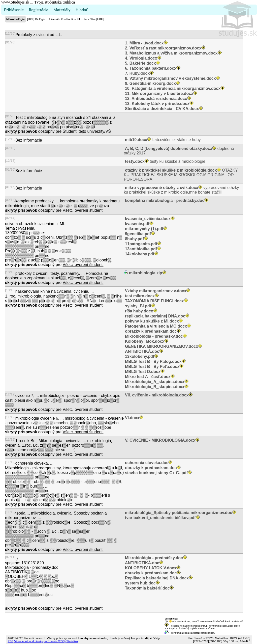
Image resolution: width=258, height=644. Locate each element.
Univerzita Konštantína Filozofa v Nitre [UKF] (76, 19)
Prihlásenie (14, 9)
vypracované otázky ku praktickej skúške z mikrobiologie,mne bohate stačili (182, 190)
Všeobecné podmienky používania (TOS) (40, 641)
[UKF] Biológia (36, 19)
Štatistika (72, 641)
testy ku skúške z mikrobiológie (165, 161)
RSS (10, 641)
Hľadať (82, 9)
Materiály (62, 9)
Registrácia (39, 9)
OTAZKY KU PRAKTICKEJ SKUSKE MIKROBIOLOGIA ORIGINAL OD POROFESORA (181, 175)
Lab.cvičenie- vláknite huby (162, 140)
